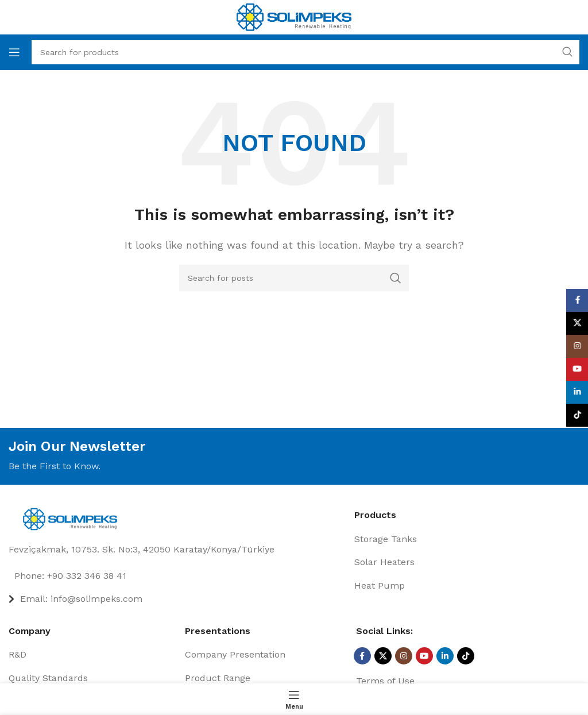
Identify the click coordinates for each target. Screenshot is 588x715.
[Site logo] (294, 16)
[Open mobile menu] (14, 52)
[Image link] (73, 518)
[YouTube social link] (424, 656)
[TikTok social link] (466, 656)
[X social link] (383, 656)
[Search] (294, 278)
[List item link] (177, 576)
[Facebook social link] (362, 656)
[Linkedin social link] (445, 656)
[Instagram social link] (404, 656)
